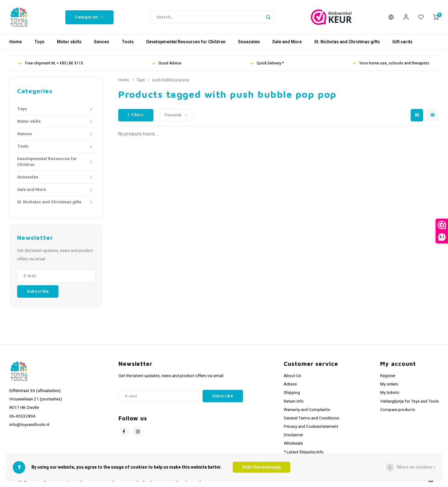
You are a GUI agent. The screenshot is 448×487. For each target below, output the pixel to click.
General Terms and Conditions (311, 418)
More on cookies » (416, 467)
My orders (389, 384)
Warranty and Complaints (307, 410)
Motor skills (69, 42)
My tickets (390, 393)
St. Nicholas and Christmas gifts (347, 42)
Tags (141, 80)
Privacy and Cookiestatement (311, 427)
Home (16, 42)
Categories (89, 17)
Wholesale (293, 443)
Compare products (398, 410)
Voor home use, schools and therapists (391, 63)
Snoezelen (249, 42)
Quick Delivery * (267, 63)
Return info (294, 401)
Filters (136, 115)
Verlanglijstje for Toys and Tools (409, 401)
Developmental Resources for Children (186, 42)
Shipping (292, 393)
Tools (128, 42)
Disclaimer (293, 435)
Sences (102, 42)
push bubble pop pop (171, 80)
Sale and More (287, 42)
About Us (292, 376)
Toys (39, 42)
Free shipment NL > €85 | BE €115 (51, 63)
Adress (290, 384)
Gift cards (402, 42)
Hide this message (261, 467)
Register (388, 376)
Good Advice (167, 63)
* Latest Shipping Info (304, 452)
